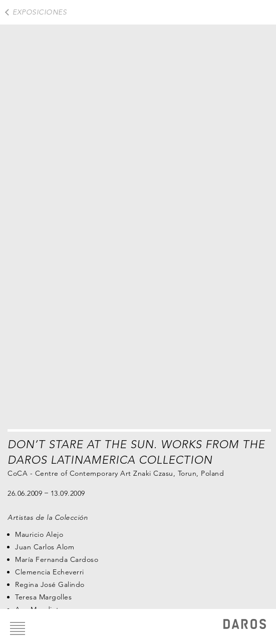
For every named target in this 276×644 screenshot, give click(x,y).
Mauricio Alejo (39, 534)
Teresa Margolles (43, 597)
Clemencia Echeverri (50, 572)
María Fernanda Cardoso (57, 559)
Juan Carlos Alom (45, 547)
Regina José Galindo (50, 584)
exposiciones (40, 12)
